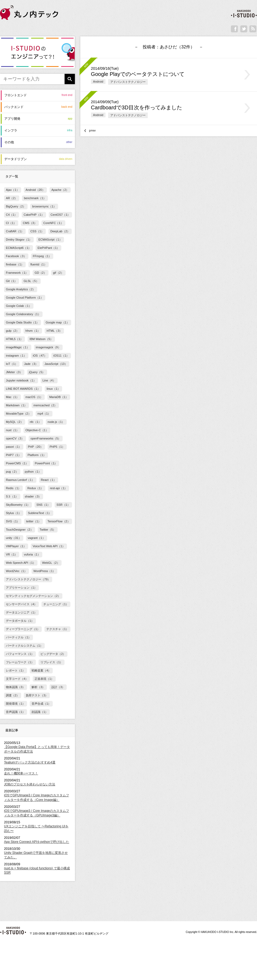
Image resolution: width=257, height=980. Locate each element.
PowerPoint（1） (46, 463)
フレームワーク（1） (20, 662)
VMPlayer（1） (16, 546)
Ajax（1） (13, 190)
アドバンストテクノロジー (128, 82)
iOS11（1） (61, 356)
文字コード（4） (17, 679)
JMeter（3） (14, 372)
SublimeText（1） (40, 513)
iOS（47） (40, 356)
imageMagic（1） (18, 347)
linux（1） (53, 389)
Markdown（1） (16, 405)
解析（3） (38, 687)
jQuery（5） (37, 372)
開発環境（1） (16, 704)
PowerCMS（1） (17, 463)
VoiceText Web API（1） (49, 546)
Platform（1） (37, 455)
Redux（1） (35, 488)
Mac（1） (12, 397)
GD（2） (41, 273)
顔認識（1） (40, 712)
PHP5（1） (57, 447)
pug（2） (12, 472)
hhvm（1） (33, 331)
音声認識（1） (16, 712)
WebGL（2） (51, 563)
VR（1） (12, 554)
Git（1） (12, 281)
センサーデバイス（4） (21, 604)
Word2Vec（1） (16, 571)
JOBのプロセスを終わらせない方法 (30, 784)
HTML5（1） (14, 339)
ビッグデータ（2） (53, 654)
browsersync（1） (44, 206)
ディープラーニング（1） (23, 629)
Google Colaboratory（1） (23, 314)
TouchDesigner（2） (20, 530)
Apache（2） (60, 190)
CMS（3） (30, 223)
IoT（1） (12, 364)
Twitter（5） (48, 530)
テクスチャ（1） (57, 629)
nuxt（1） (12, 430)
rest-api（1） (58, 488)
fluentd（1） (38, 264)
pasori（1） (14, 447)
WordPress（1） (45, 571)
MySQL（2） (15, 422)
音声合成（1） (41, 704)
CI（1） (11, 223)
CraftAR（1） (15, 231)
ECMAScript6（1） (18, 248)
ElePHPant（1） (48, 248)
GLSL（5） (31, 281)
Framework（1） (17, 273)
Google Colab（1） (19, 306)
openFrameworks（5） (46, 438)
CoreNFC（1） (53, 223)
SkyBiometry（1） (18, 505)
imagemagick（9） (48, 347)
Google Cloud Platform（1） (25, 298)
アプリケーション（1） (21, 588)
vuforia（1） (32, 554)
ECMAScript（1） (50, 240)
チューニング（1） (56, 604)
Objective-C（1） (37, 430)
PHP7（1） (14, 455)
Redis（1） (13, 488)
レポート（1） (16, 670)
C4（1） (12, 215)
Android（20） (35, 190)
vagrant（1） (37, 538)
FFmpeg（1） (42, 256)
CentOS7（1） (61, 215)
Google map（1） (57, 322)
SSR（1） (63, 505)
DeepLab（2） (60, 231)
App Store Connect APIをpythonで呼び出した (37, 842)
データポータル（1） (20, 621)
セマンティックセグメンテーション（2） (33, 596)
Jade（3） (31, 364)
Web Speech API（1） (21, 563)
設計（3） (58, 687)
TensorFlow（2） (59, 521)
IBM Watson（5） (41, 339)
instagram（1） (16, 356)
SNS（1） (43, 505)
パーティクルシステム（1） (24, 646)
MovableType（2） (18, 414)
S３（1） (12, 496)
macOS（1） (34, 397)
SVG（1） (13, 521)
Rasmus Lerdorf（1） (20, 480)
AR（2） (12, 198)
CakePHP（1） (34, 215)
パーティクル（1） (18, 637)
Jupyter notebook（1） (21, 380)
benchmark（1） (35, 198)
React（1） (49, 480)
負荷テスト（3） (37, 695)
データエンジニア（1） (21, 612)
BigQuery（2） (16, 206)
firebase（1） (15, 264)
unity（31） (14, 538)
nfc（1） (35, 422)
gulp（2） (12, 331)
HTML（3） (54, 331)
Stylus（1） (14, 513)
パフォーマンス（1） (20, 654)
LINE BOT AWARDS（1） (23, 389)
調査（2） (13, 695)
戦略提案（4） (41, 670)
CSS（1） (37, 231)
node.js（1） (56, 422)
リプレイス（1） (52, 662)
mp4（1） (44, 414)
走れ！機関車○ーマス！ (21, 773)
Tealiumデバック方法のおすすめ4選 (30, 762)
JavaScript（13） (56, 364)
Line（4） (49, 380)
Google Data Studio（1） (22, 322)
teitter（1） (33, 521)
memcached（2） (45, 405)
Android (98, 82)
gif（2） (58, 273)
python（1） (33, 472)
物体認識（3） (16, 687)
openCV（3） (15, 438)
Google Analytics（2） (21, 289)
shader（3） (33, 496)
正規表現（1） (44, 679)
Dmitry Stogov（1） (19, 240)
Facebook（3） (16, 256)
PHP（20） (35, 447)
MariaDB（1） (59, 397)
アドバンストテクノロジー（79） (28, 579)
